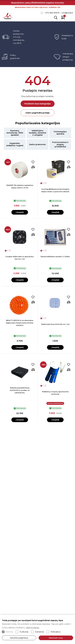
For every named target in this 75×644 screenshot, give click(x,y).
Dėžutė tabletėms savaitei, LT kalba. (55, 257)
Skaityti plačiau (33, 628)
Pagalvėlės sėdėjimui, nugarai (15, 144)
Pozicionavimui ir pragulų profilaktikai (60, 144)
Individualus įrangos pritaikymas (68, 57)
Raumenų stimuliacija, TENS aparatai (15, 133)
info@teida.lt (67, 13)
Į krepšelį (20, 212)
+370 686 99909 (52, 13)
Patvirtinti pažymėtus (19, 638)
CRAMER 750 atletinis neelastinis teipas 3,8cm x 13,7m (20, 187)
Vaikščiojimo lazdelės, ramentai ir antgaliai (37, 133)
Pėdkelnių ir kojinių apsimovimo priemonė (55, 393)
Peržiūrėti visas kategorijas (38, 104)
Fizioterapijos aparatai (60, 133)
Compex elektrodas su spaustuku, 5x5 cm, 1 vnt (20, 258)
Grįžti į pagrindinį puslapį (37, 113)
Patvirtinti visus (56, 638)
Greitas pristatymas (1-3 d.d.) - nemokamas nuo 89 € (19, 37)
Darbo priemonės (37, 144)
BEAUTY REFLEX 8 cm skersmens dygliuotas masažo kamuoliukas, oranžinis (20, 323)
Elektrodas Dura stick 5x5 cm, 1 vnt (55, 324)
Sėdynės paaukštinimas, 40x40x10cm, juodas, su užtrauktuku (20, 390)
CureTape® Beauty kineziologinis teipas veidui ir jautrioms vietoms (55, 190)
